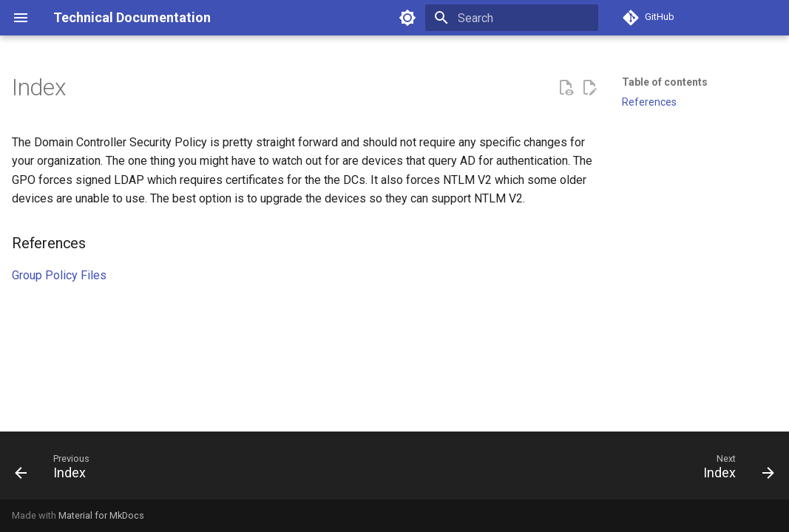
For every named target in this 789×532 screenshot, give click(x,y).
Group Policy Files (59, 275)
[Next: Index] (734, 470)
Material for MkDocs (101, 515)
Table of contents (665, 82)
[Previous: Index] (57, 470)
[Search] (512, 18)
